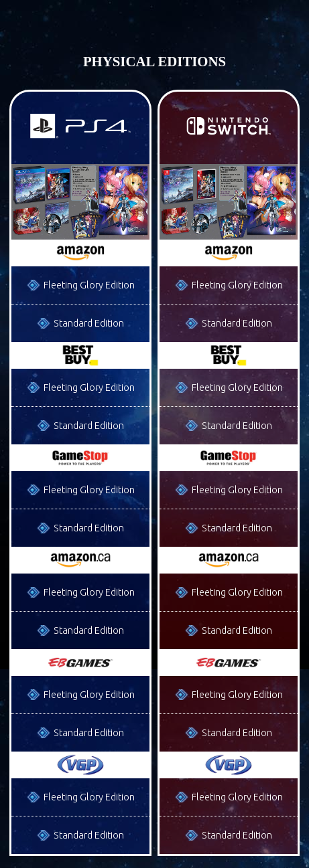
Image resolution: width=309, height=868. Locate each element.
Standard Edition (89, 323)
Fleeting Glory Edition (89, 285)
